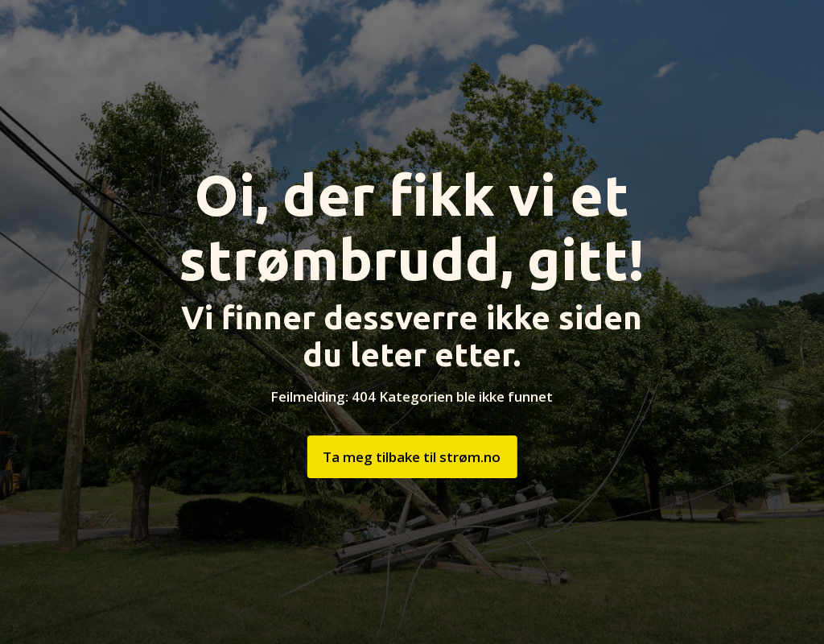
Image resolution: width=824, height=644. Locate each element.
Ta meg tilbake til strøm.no (412, 457)
